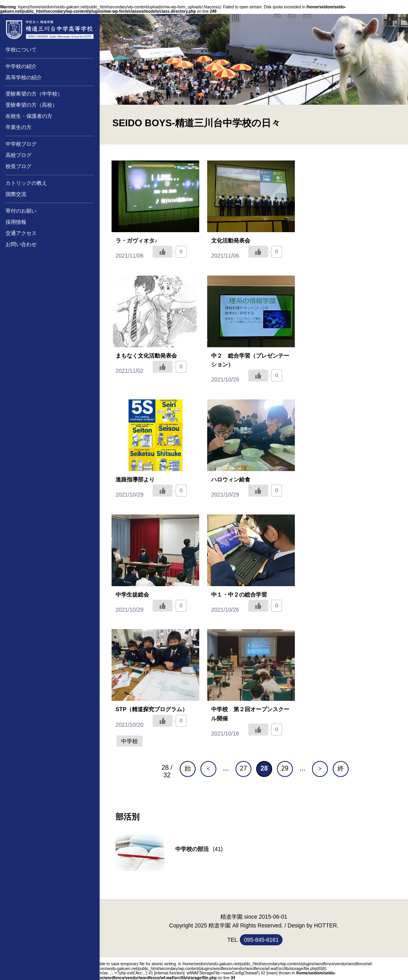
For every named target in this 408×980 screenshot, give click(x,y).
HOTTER (326, 925)
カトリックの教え (26, 183)
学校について (21, 50)
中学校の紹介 (21, 66)
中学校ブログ (21, 144)
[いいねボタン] (163, 252)
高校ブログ (19, 155)
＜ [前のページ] (208, 768)
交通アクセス (21, 233)
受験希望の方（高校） (31, 105)
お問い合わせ (21, 244)
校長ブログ (19, 166)
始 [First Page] (188, 768)
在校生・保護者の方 (29, 116)
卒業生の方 (19, 127)
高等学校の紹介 (24, 77)
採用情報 (16, 222)
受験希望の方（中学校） (34, 94)
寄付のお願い (21, 211)
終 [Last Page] (341, 768)
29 (285, 768)
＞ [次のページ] (320, 768)
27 (243, 768)
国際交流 (16, 194)
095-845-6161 (261, 940)
